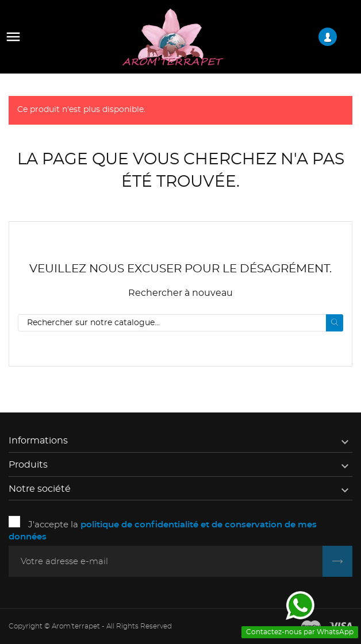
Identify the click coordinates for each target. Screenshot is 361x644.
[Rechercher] (180, 323)
